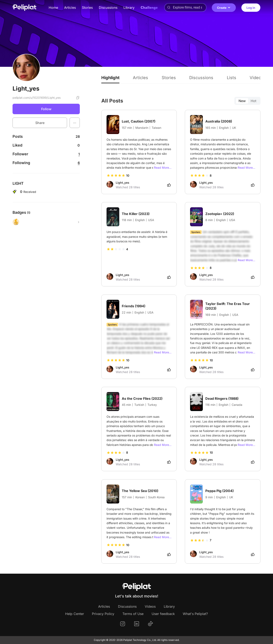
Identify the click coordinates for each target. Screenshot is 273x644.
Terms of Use (133, 614)
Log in (251, 8)
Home (53, 8)
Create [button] (224, 8)
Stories (87, 8)
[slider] (116, 176)
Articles (70, 8)
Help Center (75, 614)
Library (129, 8)
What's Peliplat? (195, 614)
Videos (150, 606)
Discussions (108, 8)
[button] (75, 123)
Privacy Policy (103, 614)
